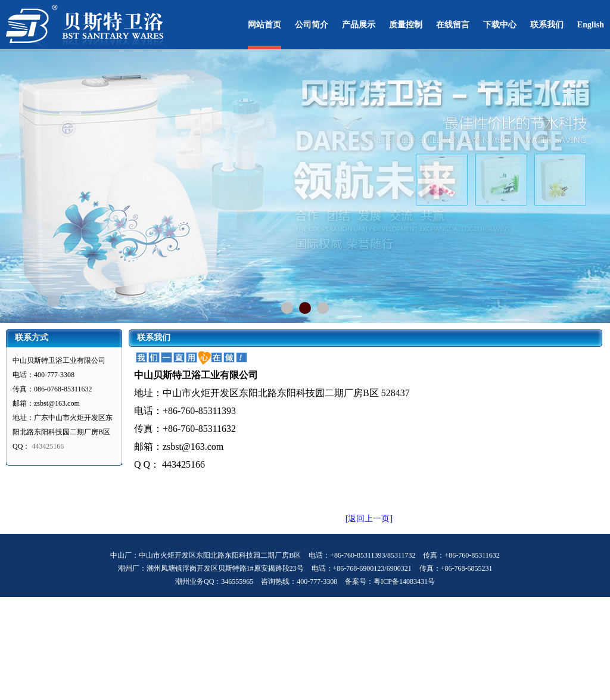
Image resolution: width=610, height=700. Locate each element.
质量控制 (406, 25)
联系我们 (547, 25)
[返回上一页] (369, 519)
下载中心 (500, 25)
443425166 (48, 446)
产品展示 (359, 25)
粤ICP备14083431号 (404, 581)
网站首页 (264, 25)
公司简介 (312, 25)
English (591, 25)
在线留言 (453, 25)
